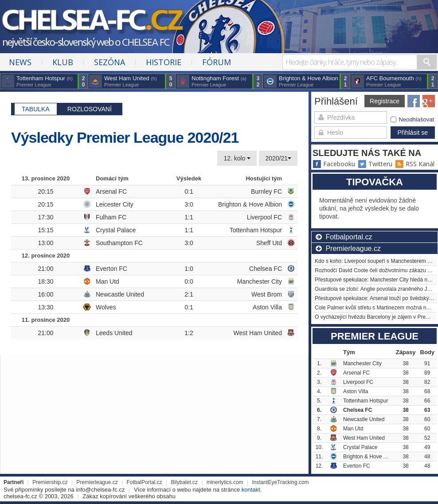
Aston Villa (267, 307)
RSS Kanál (415, 164)
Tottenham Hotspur (256, 230)
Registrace (385, 101)
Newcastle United (120, 294)
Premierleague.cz (97, 482)
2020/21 (278, 158)
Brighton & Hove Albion (250, 204)
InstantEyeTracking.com (280, 482)
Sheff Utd (269, 243)
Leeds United (114, 333)
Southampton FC (119, 243)
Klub (63, 62)
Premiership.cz (50, 482)
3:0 (189, 204)
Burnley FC (266, 191)
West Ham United (258, 333)
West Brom (267, 294)
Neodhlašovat (413, 119)
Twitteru (375, 164)
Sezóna (109, 62)
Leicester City (115, 204)
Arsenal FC (111, 191)
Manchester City (260, 281)
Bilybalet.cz (184, 482)
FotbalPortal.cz (145, 482)
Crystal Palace (116, 230)
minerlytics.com (225, 482)
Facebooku (334, 164)
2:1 (189, 294)
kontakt (251, 490)
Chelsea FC (266, 269)
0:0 (189, 281)
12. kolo (237, 158)
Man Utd (108, 281)
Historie (164, 62)
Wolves (106, 307)
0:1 (189, 191)
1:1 (189, 217)
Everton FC (111, 269)
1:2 (189, 333)
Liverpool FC (264, 217)
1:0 (189, 269)
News (20, 62)
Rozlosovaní (90, 109)
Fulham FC (111, 217)
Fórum (217, 62)
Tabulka (36, 109)
